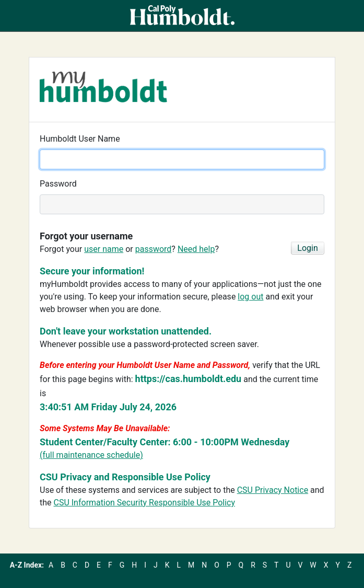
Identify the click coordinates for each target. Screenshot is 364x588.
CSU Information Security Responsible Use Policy (145, 503)
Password (58, 184)
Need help (196, 249)
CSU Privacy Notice (273, 490)
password (154, 249)
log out (250, 297)
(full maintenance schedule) (91, 455)
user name (104, 249)
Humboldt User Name (80, 139)
